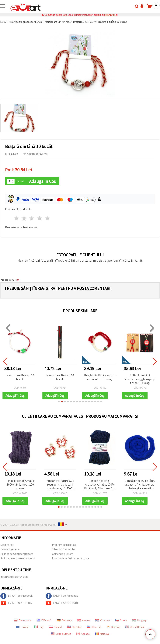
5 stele (47, 219)
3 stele (32, 219)
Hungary (139, 621)
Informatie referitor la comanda (70, 559)
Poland (55, 628)
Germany (64, 621)
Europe (22, 628)
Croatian (103, 621)
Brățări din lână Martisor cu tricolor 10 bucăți (100, 377)
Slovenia (94, 628)
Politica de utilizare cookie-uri (18, 559)
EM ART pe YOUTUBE (17, 604)
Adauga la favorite (36, 154)
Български (23, 621)
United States (61, 635)
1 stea (17, 219)
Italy (39, 628)
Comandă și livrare (63, 555)
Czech (121, 621)
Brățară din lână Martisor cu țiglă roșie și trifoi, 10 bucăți (140, 379)
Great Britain (135, 628)
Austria (84, 621)
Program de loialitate (64, 546)
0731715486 (110, 15)
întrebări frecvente (63, 550)
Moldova (102, 635)
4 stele (40, 219)
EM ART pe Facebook (16, 597)
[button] (59, 402)
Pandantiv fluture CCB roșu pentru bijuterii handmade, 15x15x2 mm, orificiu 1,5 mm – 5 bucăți (60, 485)
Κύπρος (113, 628)
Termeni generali (10, 550)
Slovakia (74, 628)
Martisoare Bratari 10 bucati (20, 377)
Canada (83, 635)
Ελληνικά (44, 621)
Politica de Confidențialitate (17, 555)
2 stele (24, 219)
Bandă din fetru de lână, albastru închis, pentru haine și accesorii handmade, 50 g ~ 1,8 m (140, 485)
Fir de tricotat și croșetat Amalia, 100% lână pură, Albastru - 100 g (100, 485)
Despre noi (7, 546)
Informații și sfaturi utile (14, 578)
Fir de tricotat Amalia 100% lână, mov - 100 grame (20, 485)
